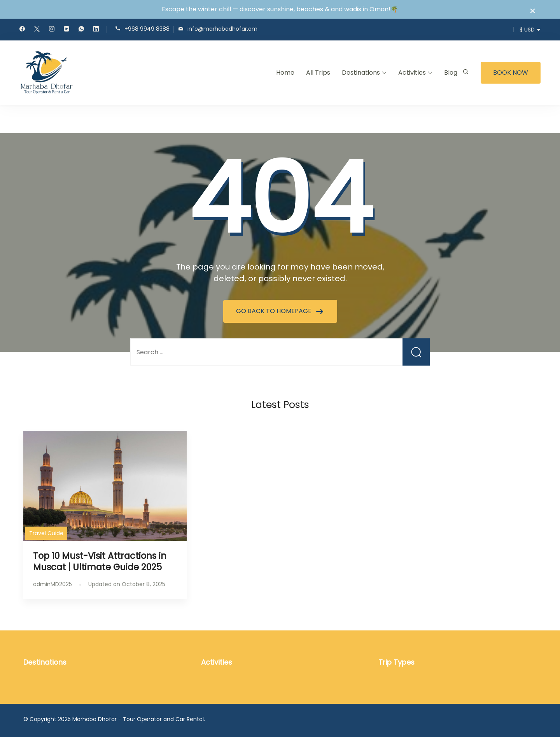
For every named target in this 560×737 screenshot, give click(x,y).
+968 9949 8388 (147, 29)
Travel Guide (46, 533)
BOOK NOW (511, 73)
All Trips (318, 73)
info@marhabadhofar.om (222, 29)
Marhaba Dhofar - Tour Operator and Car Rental (138, 719)
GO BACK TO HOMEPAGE (275, 311)
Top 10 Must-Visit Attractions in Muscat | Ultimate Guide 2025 (100, 561)
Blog (451, 73)
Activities (412, 73)
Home (285, 73)
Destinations (361, 73)
